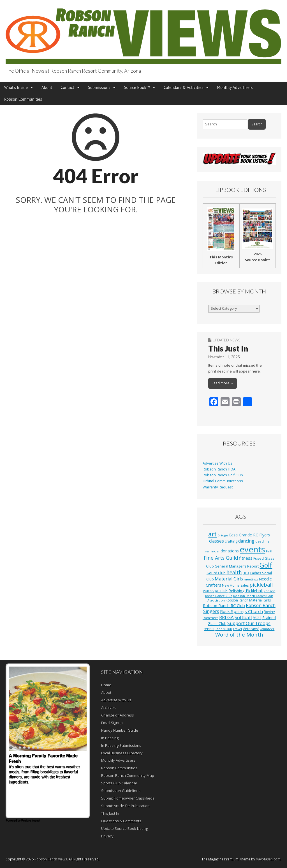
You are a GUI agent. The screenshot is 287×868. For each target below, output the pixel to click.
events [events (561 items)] (252, 549)
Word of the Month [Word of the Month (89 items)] (239, 634)
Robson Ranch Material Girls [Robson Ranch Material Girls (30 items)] (248, 600)
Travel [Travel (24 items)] (237, 629)
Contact (67, 87)
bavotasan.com (268, 859)
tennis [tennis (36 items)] (209, 629)
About (47, 87)
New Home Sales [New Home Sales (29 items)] (235, 585)
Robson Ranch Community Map (128, 775)
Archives (108, 708)
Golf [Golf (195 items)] (266, 565)
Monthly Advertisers (235, 87)
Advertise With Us (217, 463)
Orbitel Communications (223, 481)
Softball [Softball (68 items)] (243, 617)
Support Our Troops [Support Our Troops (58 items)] (249, 623)
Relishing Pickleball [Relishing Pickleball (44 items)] (246, 591)
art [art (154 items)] (212, 534)
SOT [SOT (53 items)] (257, 618)
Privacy (107, 836)
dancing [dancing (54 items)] (246, 541)
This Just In (228, 348)
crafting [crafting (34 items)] (231, 541)
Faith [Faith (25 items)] (270, 551)
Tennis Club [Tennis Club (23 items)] (224, 629)
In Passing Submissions (121, 745)
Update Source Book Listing (124, 828)
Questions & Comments (121, 821)
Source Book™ (137, 87)
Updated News (226, 340)
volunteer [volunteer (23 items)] (267, 629)
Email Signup (112, 723)
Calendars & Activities (183, 87)
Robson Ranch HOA (219, 469)
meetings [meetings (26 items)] (251, 579)
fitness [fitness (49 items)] (246, 558)
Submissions (99, 87)
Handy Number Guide (120, 730)
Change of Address (118, 715)
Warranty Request (218, 487)
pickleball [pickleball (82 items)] (261, 585)
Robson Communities (23, 99)
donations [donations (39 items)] (230, 551)
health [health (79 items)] (234, 572)
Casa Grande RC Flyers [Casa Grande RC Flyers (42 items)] (249, 535)
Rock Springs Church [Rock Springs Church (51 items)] (241, 611)
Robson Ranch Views (51, 859)
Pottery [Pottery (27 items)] (209, 591)
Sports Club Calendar (119, 783)
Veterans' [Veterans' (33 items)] (251, 629)
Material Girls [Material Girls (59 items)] (229, 579)
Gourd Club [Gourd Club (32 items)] (216, 573)
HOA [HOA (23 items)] (246, 573)
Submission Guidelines (121, 791)
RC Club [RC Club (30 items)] (221, 591)
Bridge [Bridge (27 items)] (223, 535)
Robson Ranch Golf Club (223, 475)
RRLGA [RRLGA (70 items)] (226, 617)
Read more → (223, 383)
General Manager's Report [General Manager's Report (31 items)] (237, 566)
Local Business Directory (122, 753)
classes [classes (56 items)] (217, 541)
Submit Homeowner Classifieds (128, 798)
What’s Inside (16, 87)
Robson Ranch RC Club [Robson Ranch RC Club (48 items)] (224, 605)
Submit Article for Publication (125, 806)
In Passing (110, 738)
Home (106, 685)
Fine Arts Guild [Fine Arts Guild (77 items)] (221, 558)
